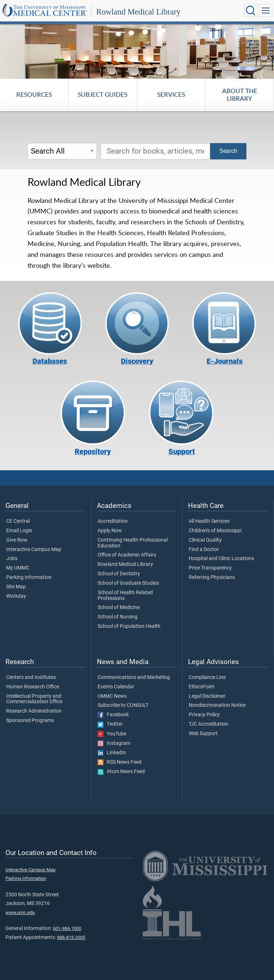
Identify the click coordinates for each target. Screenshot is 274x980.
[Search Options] (62, 151)
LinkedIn (112, 753)
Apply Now (110, 531)
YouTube (112, 734)
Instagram (114, 743)
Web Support (203, 734)
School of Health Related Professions (125, 596)
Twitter (110, 724)
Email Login (19, 531)
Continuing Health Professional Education (133, 543)
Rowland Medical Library (138, 12)
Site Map (16, 587)
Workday (16, 596)
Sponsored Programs (30, 721)
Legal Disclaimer (207, 696)
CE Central (18, 521)
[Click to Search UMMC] (251, 11)
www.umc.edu (20, 912)
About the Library (240, 94)
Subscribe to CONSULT (123, 705)
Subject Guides (103, 94)
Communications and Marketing (134, 677)
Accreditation (113, 521)
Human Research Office (33, 687)
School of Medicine (119, 608)
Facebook (113, 715)
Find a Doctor (204, 550)
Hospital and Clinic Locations (221, 559)
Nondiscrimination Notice (217, 705)
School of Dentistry (119, 574)
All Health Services (209, 521)
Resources (34, 94)
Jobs (12, 559)
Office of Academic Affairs (127, 555)
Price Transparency (210, 568)
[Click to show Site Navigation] (266, 11)
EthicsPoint (202, 687)
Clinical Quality (205, 540)
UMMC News (112, 696)
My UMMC (18, 568)
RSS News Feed (120, 762)
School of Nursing (118, 617)
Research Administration (34, 711)
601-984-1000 (67, 928)
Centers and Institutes (31, 677)
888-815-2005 (71, 937)
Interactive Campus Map (34, 550)
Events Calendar (116, 687)
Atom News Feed (121, 772)
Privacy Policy (204, 715)
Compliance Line (207, 677)
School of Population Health (129, 626)
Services (171, 94)
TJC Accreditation (208, 724)
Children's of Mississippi (215, 531)
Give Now (17, 540)
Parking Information (29, 577)
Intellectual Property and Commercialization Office (34, 699)
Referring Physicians (212, 577)
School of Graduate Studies (128, 583)
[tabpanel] (137, 51)
